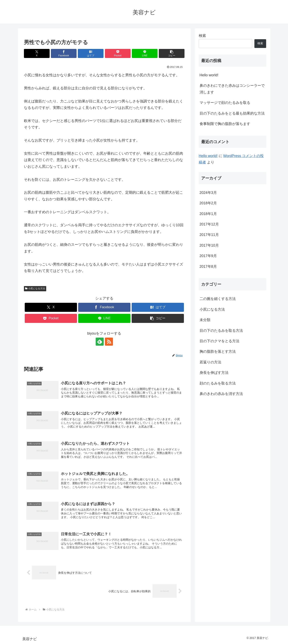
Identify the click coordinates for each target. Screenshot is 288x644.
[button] (172, 53)
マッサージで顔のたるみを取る (225, 103)
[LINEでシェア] (145, 53)
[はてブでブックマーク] (91, 53)
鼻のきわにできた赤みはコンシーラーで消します (232, 89)
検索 (202, 36)
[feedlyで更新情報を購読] (100, 342)
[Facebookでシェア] (64, 53)
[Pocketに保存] (118, 53)
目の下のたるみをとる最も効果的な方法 (232, 113)
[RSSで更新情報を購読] (109, 342)
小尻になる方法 (35, 288)
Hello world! (209, 75)
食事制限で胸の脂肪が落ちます (225, 124)
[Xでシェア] (37, 53)
